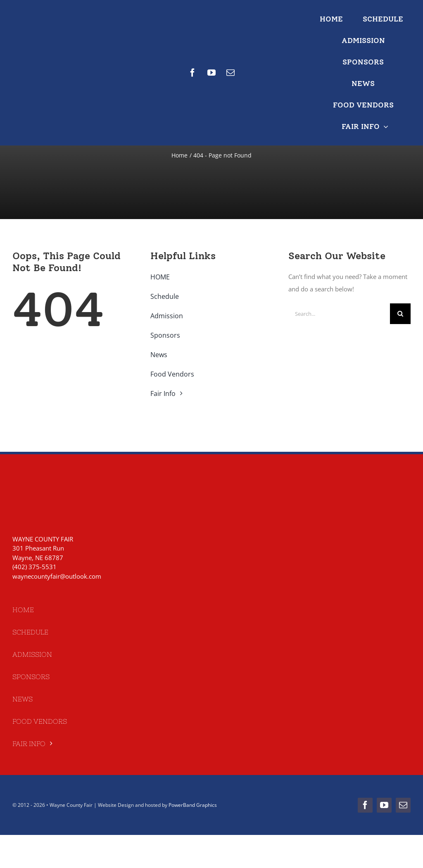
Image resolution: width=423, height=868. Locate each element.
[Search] (400, 314)
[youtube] (211, 73)
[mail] (231, 73)
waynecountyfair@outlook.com (57, 576)
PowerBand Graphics (193, 805)
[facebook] (192, 73)
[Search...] (339, 314)
